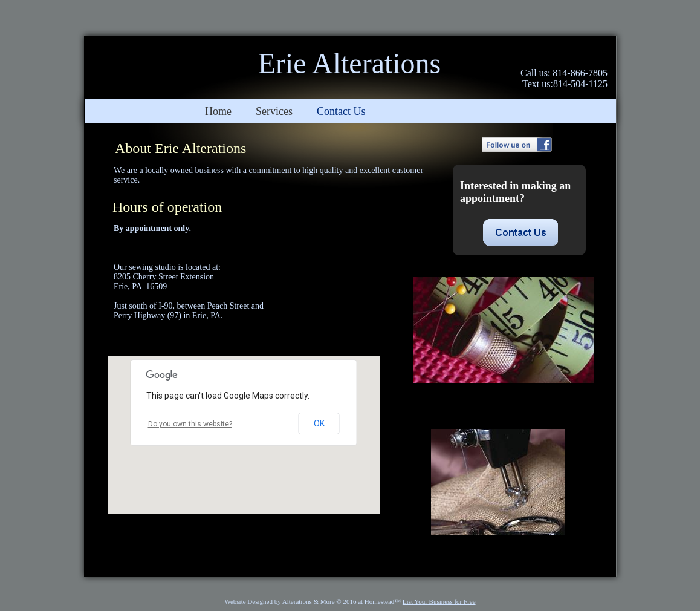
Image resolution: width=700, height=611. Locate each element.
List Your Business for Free (439, 601)
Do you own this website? (190, 424)
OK (319, 423)
